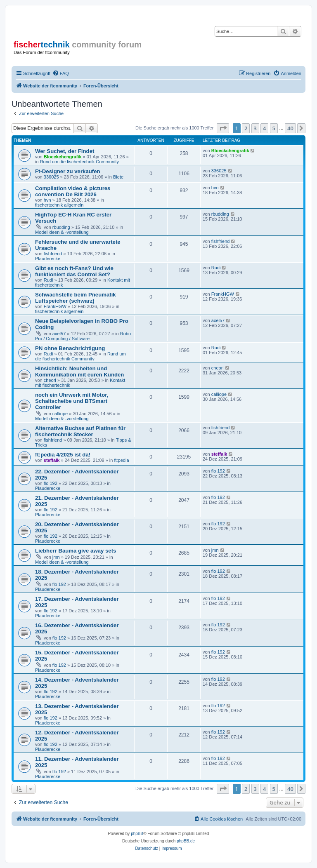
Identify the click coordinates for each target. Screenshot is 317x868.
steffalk (52, 460)
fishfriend (53, 254)
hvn (47, 200)
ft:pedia (121, 460)
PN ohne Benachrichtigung (70, 348)
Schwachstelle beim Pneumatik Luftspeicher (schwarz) (76, 298)
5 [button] (274, 128)
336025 (51, 177)
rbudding (61, 227)
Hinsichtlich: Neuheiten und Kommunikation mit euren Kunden (79, 372)
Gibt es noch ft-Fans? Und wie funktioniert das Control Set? (74, 271)
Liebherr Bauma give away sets (76, 551)
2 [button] (246, 128)
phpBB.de (186, 841)
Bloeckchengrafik (63, 157)
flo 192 (51, 483)
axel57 (59, 334)
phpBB (137, 834)
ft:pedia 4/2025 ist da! (63, 455)
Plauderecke (48, 259)
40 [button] (290, 128)
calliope (60, 414)
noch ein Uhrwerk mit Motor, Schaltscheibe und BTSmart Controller (72, 401)
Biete (118, 177)
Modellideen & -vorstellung (62, 232)
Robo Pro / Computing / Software (83, 336)
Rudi (48, 280)
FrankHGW (55, 306)
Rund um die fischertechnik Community (79, 162)
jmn (56, 557)
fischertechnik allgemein (59, 205)
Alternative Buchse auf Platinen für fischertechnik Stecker (80, 431)
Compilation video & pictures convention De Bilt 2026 (73, 191)
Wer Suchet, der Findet (65, 151)
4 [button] (264, 128)
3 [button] (255, 128)
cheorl (50, 380)
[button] (223, 128)
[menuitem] (61, 73)
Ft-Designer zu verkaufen (68, 171)
